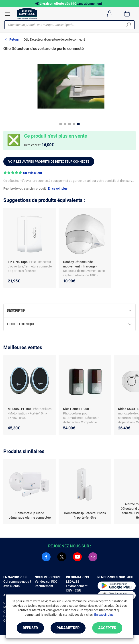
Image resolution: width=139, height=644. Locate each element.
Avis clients (11, 586)
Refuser (30, 628)
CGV (69, 590)
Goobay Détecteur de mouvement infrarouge (79, 264)
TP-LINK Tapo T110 (22, 262)
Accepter (107, 628)
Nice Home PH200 (76, 409)
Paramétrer (68, 628)
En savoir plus (58, 188)
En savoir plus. (104, 615)
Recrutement (44, 586)
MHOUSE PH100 (20, 409)
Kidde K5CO (127, 409)
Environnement (77, 586)
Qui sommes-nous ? (17, 582)
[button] (69, 173)
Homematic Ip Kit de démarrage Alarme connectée (30, 515)
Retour (14, 39)
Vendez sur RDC (46, 582)
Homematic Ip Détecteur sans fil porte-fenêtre (85, 515)
